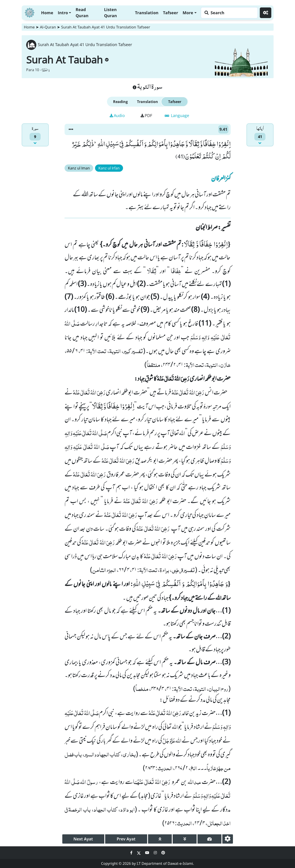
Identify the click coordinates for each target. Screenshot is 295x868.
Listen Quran (110, 13)
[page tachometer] (209, 839)
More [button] (188, 13)
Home (47, 13)
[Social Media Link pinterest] (163, 853)
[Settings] (266, 13)
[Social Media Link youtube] (148, 853)
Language (177, 115)
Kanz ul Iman (79, 168)
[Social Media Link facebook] (132, 853)
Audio (117, 115)
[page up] (160, 839)
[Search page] (228, 13)
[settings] (228, 839)
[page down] (185, 839)
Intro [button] (63, 13)
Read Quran (82, 13)
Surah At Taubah (67, 60)
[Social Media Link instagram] (156, 853)
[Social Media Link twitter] (139, 853)
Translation (147, 13)
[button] (71, 129)
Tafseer (171, 13)
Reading (120, 102)
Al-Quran (48, 27)
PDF (146, 115)
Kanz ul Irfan (109, 168)
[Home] (30, 12)
